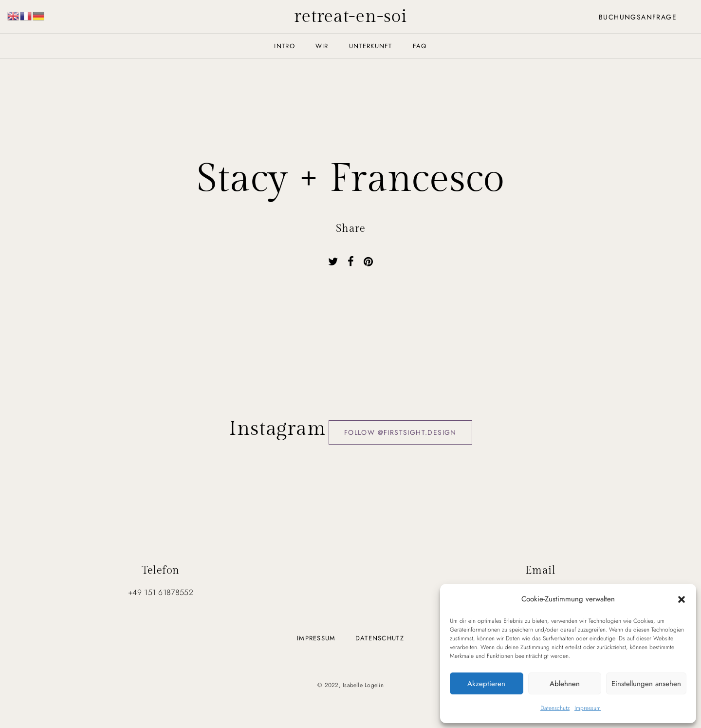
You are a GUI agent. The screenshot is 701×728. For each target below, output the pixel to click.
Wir (322, 46)
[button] (682, 599)
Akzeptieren (486, 684)
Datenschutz (555, 708)
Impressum (588, 708)
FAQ (420, 46)
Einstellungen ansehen (646, 684)
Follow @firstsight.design (400, 432)
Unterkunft (371, 46)
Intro (285, 46)
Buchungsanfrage (638, 17)
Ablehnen (565, 684)
